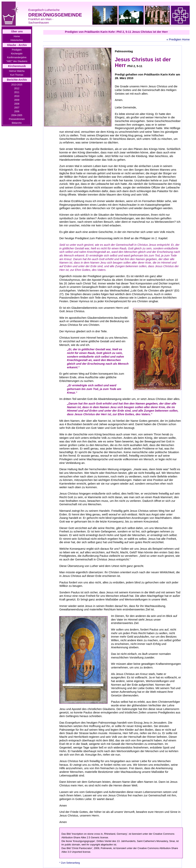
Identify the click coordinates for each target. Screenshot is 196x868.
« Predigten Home (178, 39)
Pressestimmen (17, 119)
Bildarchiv (17, 123)
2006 (17, 111)
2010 (17, 96)
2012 (17, 88)
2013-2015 (17, 85)
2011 (17, 92)
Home (17, 36)
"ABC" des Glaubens (17, 61)
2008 (17, 104)
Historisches (17, 40)
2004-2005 (17, 115)
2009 (17, 100)
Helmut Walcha (17, 71)
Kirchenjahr (17, 54)
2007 (17, 108)
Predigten (17, 50)
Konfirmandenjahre (17, 57)
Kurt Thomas (17, 75)
